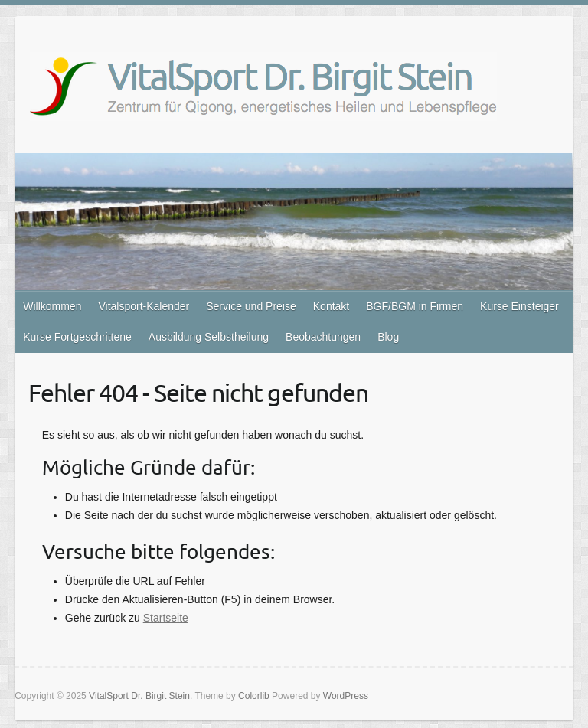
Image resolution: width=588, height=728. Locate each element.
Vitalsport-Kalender (144, 306)
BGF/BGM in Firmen (415, 306)
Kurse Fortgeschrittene (77, 337)
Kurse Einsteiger (519, 306)
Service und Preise (251, 306)
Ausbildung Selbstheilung (209, 337)
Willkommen (52, 306)
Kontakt (331, 306)
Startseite (166, 618)
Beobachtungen (323, 337)
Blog (388, 337)
